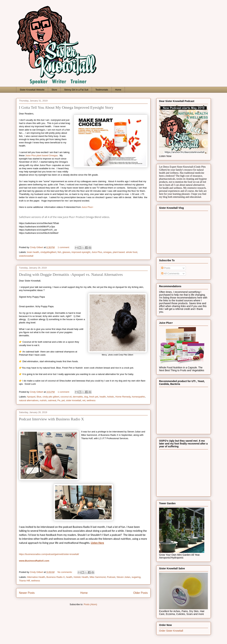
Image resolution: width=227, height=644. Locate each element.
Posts (166, 268)
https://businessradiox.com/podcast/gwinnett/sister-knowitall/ (49, 554)
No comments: (65, 572)
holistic (111, 397)
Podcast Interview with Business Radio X (51, 419)
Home (118, 90)
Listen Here (97, 543)
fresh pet (94, 397)
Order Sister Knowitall (171, 631)
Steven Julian (123, 577)
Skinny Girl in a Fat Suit (76, 90)
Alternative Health (36, 577)
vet (84, 400)
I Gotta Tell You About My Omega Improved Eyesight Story (66, 107)
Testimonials (102, 90)
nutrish (43, 400)
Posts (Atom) (90, 604)
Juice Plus (97, 252)
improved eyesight (81, 252)
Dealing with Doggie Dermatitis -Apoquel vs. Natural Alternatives (71, 274)
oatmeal (52, 400)
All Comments (170, 273)
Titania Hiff (24, 581)
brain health (33, 252)
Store (54, 90)
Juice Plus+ (88, 207)
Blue (39, 397)
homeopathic (139, 397)
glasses (66, 252)
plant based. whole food (125, 252)
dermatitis (78, 397)
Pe (59, 400)
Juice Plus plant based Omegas (41, 155)
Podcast (111, 577)
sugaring (136, 577)
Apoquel (31, 397)
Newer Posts (27, 593)
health (103, 397)
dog (86, 397)
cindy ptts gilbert (51, 397)
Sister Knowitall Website (32, 90)
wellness (91, 400)
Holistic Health (81, 577)
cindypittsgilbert (48, 252)
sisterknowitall (26, 256)
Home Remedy (123, 397)
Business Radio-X (56, 577)
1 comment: (64, 247)
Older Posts (141, 593)
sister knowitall (74, 400)
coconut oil (66, 397)
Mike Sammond (98, 577)
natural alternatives (29, 400)
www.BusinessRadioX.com (34, 561)
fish (59, 252)
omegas (107, 252)
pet (63, 400)
